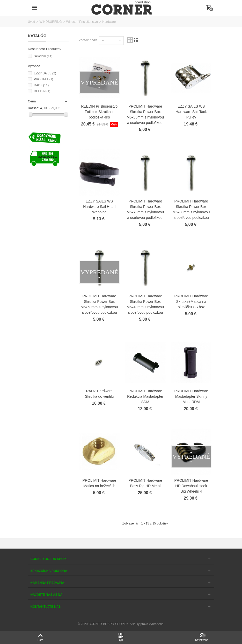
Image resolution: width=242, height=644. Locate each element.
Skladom (43, 56)
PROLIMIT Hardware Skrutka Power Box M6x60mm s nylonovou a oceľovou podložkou (99, 304)
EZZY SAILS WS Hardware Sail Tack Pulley (191, 112)
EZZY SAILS (45, 73)
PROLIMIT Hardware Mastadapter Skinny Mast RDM (191, 396)
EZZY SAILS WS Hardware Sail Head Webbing (99, 207)
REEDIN (42, 91)
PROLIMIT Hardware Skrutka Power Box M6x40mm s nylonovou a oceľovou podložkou (145, 304)
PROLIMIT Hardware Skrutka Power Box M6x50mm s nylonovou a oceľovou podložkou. (145, 114)
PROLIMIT (43, 79)
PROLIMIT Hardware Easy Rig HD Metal (145, 483)
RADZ (41, 85)
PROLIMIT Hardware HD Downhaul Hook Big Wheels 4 (191, 486)
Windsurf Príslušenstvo (82, 22)
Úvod (32, 22)
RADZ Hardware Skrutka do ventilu (99, 394)
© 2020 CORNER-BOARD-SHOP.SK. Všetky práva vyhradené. (121, 624)
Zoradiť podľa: (89, 40)
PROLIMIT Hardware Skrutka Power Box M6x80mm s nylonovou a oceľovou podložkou (191, 209)
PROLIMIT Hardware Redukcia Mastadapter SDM (145, 396)
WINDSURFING (51, 22)
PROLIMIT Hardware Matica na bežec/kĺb (99, 483)
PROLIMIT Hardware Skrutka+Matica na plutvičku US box (191, 302)
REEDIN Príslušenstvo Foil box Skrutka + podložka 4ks (99, 112)
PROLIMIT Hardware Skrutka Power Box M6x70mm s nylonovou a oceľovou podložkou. (145, 209)
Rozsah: (34, 108)
